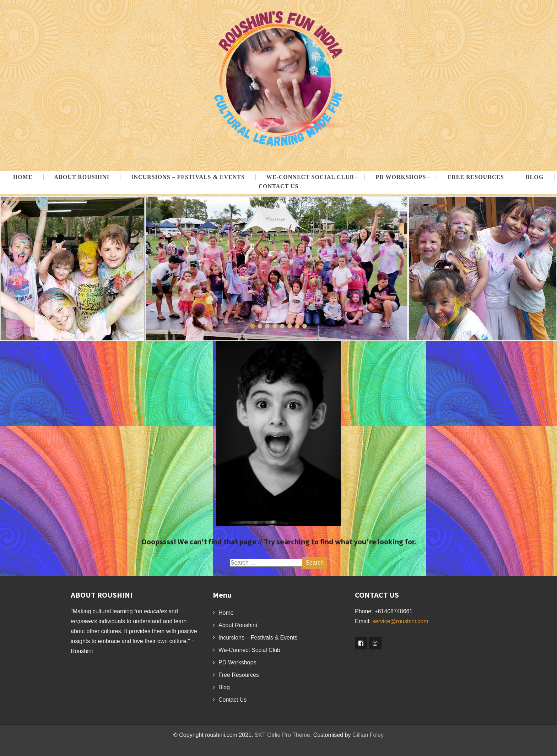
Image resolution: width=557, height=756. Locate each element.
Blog (535, 177)
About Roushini (82, 177)
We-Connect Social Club (249, 650)
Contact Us (279, 186)
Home (23, 177)
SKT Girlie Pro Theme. (283, 735)
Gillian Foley (368, 735)
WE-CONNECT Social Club (313, 177)
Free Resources (476, 177)
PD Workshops (403, 177)
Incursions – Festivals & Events (188, 177)
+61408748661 (393, 611)
